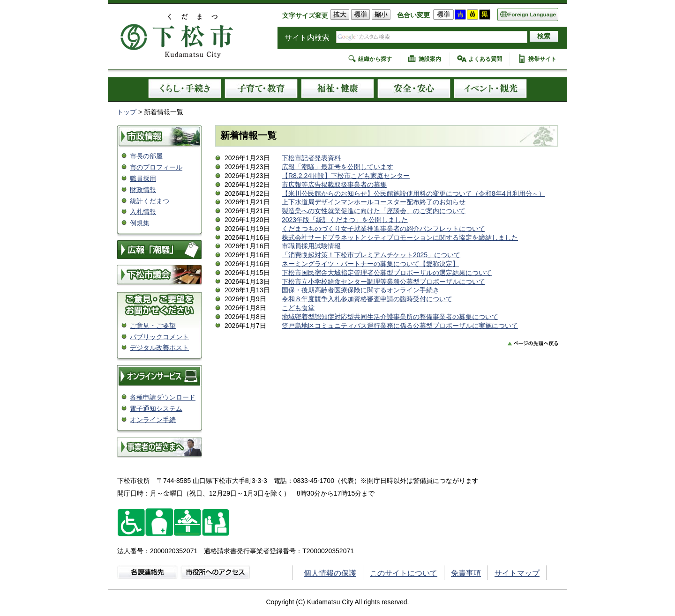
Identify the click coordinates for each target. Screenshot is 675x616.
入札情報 (143, 212)
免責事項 (466, 573)
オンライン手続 (153, 420)
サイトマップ (517, 573)
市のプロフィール (156, 167)
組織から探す (375, 59)
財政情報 (143, 190)
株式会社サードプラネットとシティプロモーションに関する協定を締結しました (400, 237)
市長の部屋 (146, 156)
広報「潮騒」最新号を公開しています (337, 167)
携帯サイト (542, 59)
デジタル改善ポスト (159, 348)
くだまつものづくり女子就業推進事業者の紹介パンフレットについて (383, 229)
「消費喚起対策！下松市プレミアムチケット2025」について (371, 255)
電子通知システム (156, 408)
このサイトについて (404, 573)
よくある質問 (485, 59)
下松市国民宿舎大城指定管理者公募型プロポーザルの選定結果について (387, 273)
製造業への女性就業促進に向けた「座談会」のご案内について (374, 211)
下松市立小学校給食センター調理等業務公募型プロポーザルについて (383, 282)
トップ (127, 112)
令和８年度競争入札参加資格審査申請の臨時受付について (367, 299)
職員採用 (143, 178)
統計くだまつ (150, 201)
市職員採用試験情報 (311, 246)
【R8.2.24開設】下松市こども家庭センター (346, 176)
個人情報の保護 (330, 573)
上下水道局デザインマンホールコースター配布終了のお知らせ (374, 202)
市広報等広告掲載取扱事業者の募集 (334, 185)
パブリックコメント (159, 337)
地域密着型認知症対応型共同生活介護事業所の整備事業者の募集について (390, 317)
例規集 (140, 223)
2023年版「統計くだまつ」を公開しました (345, 220)
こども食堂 (298, 308)
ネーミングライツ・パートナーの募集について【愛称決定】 (370, 264)
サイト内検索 (307, 38)
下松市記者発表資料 (311, 158)
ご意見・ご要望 (153, 326)
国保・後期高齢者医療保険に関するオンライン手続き (360, 290)
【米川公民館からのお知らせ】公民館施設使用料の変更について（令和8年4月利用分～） (413, 193)
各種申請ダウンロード (163, 397)
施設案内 (430, 59)
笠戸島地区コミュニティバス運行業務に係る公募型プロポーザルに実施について (400, 326)
